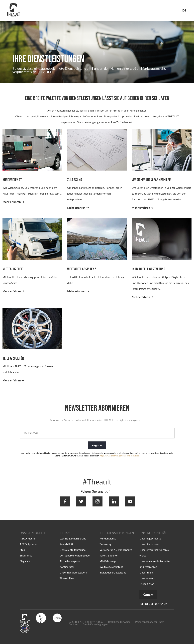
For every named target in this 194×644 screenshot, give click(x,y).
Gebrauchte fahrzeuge (73, 547)
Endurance (26, 552)
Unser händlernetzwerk (73, 569)
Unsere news (147, 575)
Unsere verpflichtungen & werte (154, 550)
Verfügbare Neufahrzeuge (75, 552)
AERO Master (28, 535)
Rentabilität (66, 541)
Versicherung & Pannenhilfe (116, 547)
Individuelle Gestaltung (113, 569)
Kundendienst (108, 535)
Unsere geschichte (150, 535)
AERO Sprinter (28, 541)
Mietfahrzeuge (108, 558)
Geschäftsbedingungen (95, 622)
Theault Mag (147, 581)
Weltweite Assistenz (111, 564)
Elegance (25, 558)
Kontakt (152, 592)
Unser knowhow (149, 541)
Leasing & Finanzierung (73, 535)
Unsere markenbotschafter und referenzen (155, 561)
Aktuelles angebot (70, 558)
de (184, 10)
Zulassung (105, 541)
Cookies (73, 622)
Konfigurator (67, 564)
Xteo (22, 547)
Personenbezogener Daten (150, 619)
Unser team (146, 569)
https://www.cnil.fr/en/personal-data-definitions (120, 456)
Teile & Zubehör (109, 552)
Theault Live (67, 575)
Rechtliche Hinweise (119, 619)
